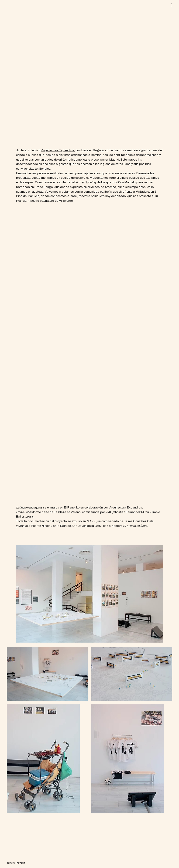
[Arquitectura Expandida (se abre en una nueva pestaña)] (58, 150)
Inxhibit (20, 863)
